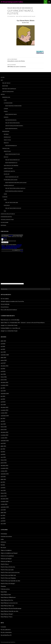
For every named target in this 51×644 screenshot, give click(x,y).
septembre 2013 (5, 416)
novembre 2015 (5, 385)
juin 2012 (3, 449)
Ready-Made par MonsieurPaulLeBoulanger (16, 183)
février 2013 (4, 427)
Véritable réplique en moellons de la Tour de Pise (12, 301)
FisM (5, 211)
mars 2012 (3, 457)
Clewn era (5, 197)
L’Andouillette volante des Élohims (25, 60)
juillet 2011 (3, 479)
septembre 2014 (5, 394)
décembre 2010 (5, 499)
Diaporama (3, 225)
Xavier (5, 194)
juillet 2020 (3, 358)
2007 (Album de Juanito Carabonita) (25, 66)
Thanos (6, 111)
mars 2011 (3, 490)
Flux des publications (6, 630)
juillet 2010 (3, 513)
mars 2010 (3, 524)
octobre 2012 (4, 438)
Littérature (3, 542)
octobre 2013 (4, 413)
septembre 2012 (5, 441)
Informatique (4, 534)
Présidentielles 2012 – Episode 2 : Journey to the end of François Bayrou (27, 323)
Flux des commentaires (6, 632)
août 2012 (3, 443)
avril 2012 (3, 454)
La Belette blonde (8, 168)
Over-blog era (6, 148)
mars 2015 (3, 391)
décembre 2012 (5, 432)
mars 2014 (3, 405)
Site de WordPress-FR (6, 635)
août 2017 (3, 363)
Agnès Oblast (4, 323)
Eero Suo (6, 157)
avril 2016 (3, 371)
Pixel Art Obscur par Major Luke (8, 575)
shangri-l (3, 325)
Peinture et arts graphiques (9, 89)
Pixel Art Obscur (12, 8)
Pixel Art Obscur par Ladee (12, 203)
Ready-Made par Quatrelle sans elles (14, 191)
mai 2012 (3, 452)
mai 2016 (3, 369)
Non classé (3, 548)
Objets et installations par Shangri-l (14, 126)
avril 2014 (3, 402)
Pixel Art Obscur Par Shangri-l (13, 123)
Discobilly (6, 134)
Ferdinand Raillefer (5, 328)
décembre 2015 (5, 382)
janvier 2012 (4, 463)
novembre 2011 (5, 468)
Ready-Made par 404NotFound (13, 154)
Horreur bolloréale (5, 304)
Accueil (3, 77)
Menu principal (49, 2)
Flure (5, 100)
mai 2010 (3, 518)
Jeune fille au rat (16, 328)
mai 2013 (3, 421)
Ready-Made (5, 86)
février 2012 (4, 460)
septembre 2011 (5, 474)
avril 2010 (3, 521)
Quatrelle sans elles (9, 185)
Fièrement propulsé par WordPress (8, 642)
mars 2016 (3, 374)
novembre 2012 (5, 435)
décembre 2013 (5, 407)
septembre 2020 (5, 355)
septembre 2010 (5, 507)
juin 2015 (3, 388)
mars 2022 (3, 352)
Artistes (3, 94)
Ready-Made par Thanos (11, 114)
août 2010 (3, 510)
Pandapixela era (6, 97)
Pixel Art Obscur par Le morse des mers (10, 572)
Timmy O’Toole (7, 140)
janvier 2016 (4, 380)
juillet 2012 (3, 446)
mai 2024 (3, 346)
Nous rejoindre (5, 222)
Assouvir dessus (5, 307)
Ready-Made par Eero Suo (11, 163)
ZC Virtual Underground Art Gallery (12, 2)
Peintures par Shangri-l (11, 120)
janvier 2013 (4, 429)
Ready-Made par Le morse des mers (13, 106)
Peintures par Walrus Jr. (11, 146)
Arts (2, 80)
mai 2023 (3, 349)
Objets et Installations (8, 92)
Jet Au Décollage (15, 320)
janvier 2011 (4, 496)
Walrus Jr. (6, 143)
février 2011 (4, 493)
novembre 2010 (5, 501)
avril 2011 (3, 488)
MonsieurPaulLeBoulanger (11, 180)
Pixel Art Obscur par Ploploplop (13, 208)
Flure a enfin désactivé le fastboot (9, 310)
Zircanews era (6, 131)
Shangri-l (6, 117)
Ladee (5, 200)
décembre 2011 (5, 465)
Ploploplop (7, 205)
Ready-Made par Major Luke (12, 177)
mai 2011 (3, 485)
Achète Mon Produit (13, 325)
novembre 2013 (5, 410)
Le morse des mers (8, 103)
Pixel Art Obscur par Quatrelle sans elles (15, 188)
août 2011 (3, 477)
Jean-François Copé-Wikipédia (11, 166)
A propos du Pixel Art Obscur (8, 214)
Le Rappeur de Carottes (9, 171)
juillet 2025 (3, 341)
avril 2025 (3, 344)
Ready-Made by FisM (6, 595)
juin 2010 (3, 515)
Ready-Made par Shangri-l (11, 129)
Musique (3, 545)
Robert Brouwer (5, 320)
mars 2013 (3, 424)
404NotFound (7, 151)
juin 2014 (3, 396)
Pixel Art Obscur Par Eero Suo (25, 8)
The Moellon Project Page (7, 220)
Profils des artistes (5, 589)
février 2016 (4, 377)
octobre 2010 (4, 504)
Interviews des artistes (6, 217)
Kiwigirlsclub (7, 137)
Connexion (3, 627)
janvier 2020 (4, 360)
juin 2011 (3, 482)
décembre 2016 (5, 366)
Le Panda (6, 109)
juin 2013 (3, 418)
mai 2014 (3, 399)
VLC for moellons (5, 299)
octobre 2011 (4, 471)
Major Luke (7, 174)
